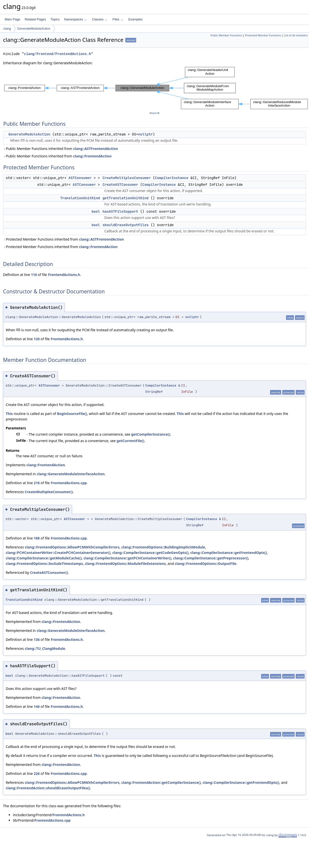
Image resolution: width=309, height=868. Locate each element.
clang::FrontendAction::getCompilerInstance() (161, 782)
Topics (55, 19)
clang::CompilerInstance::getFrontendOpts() (229, 553)
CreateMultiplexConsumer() (49, 492)
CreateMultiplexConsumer (126, 178)
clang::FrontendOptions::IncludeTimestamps (44, 564)
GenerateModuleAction (34, 29)
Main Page (12, 19)
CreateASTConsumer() (49, 572)
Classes (100, 19)
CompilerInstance (171, 178)
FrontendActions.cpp (69, 483)
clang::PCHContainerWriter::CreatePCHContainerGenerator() (58, 553)
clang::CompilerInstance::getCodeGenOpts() (151, 553)
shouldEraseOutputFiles (125, 225)
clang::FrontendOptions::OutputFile (205, 564)
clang (7, 29)
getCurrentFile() (130, 441)
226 (37, 773)
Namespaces (75, 19)
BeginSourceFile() (72, 414)
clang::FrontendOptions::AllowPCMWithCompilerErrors (72, 547)
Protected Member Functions (263, 35)
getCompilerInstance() (151, 434)
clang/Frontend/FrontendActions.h (57, 54)
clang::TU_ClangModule (45, 648)
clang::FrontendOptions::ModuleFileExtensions (125, 564)
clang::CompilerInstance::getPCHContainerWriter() (127, 558)
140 (37, 706)
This (9, 414)
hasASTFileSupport (120, 211)
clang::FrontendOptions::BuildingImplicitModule (163, 547)
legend (154, 113)
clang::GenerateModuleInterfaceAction (71, 474)
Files (118, 19)
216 (37, 483)
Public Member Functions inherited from (60, 149)
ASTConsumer (80, 178)
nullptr (145, 134)
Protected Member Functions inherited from (63, 239)
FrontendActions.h (64, 275)
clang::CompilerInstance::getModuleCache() (44, 558)
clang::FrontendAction (92, 156)
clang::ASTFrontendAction (95, 149)
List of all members (296, 35)
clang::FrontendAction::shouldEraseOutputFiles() (48, 788)
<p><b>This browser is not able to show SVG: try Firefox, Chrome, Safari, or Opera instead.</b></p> (156, 88)
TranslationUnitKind (80, 198)
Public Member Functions (226, 35)
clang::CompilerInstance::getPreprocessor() (211, 558)
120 (37, 339)
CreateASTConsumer (120, 185)
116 (34, 275)
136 (37, 639)
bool (96, 211)
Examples (135, 19)
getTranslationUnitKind (125, 198)
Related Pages (35, 19)
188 (37, 538)
